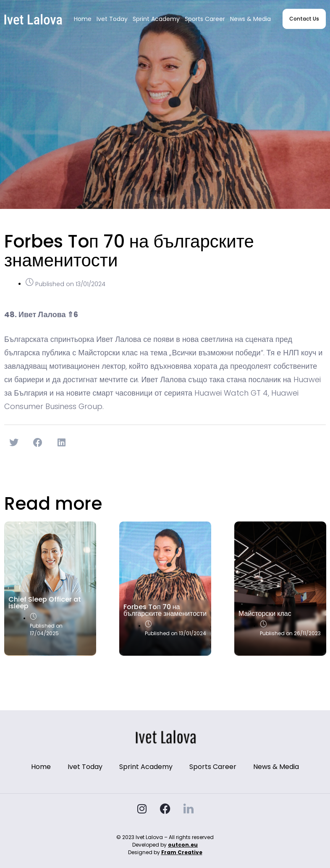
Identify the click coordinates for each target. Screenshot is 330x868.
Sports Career (205, 19)
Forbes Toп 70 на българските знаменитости (165, 610)
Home (83, 19)
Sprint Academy (156, 19)
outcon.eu (183, 845)
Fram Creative (182, 852)
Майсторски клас (265, 614)
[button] (14, 443)
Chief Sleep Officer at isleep (45, 603)
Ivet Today (112, 19)
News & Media (250, 19)
